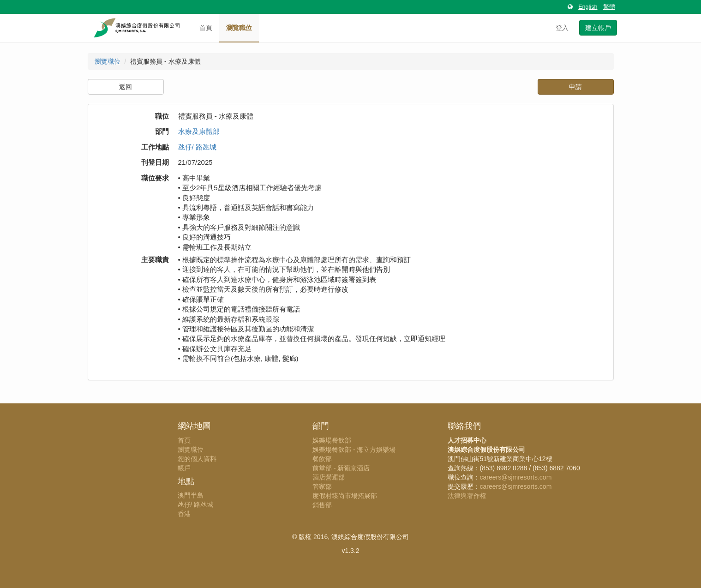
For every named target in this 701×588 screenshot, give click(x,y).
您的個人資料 (197, 459)
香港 (184, 514)
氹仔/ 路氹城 (197, 147)
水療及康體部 (199, 131)
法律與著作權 (467, 496)
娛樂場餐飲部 (332, 440)
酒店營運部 (329, 477)
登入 (562, 28)
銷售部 (322, 505)
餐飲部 (322, 459)
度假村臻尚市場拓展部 (345, 496)
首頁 (206, 28)
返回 (126, 87)
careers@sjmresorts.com (516, 477)
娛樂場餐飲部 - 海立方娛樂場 (354, 450)
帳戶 (184, 468)
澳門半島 (191, 495)
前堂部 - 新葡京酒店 (341, 468)
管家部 (322, 486)
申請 (575, 87)
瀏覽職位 (239, 28)
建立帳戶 (598, 28)
